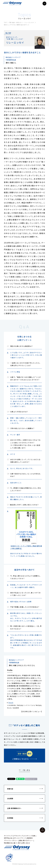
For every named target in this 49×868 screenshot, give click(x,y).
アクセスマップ (18, 836)
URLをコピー (32, 779)
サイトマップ (8, 836)
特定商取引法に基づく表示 (12, 843)
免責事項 (30, 838)
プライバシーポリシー (11, 840)
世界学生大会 (8, 838)
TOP (5, 22)
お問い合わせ (26, 843)
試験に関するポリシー (26, 840)
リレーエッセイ (29, 22)
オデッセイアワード (20, 838)
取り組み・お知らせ (16, 22)
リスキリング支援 (30, 836)
